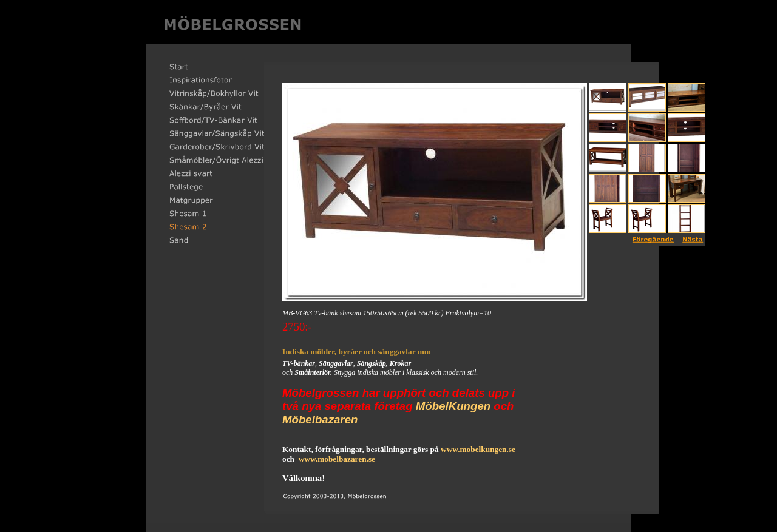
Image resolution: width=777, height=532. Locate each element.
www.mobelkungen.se (478, 449)
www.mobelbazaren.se (337, 459)
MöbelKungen (453, 406)
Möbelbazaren (320, 419)
